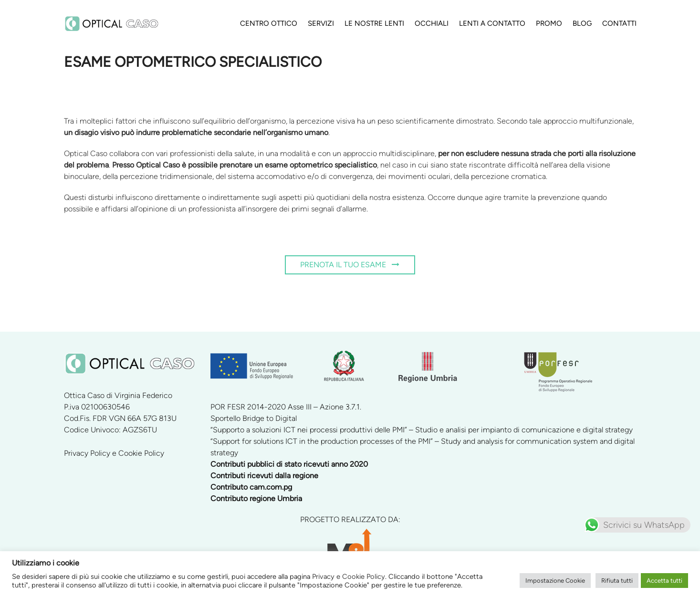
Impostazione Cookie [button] (555, 581)
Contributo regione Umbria (256, 498)
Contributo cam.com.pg (251, 487)
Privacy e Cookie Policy (349, 576)
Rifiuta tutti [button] (617, 581)
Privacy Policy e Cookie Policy (114, 453)
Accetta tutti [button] (664, 581)
